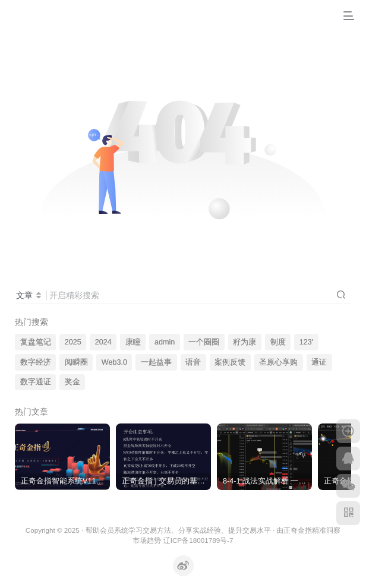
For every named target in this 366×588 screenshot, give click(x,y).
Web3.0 (114, 362)
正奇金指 (298, 530)
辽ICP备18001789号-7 (198, 540)
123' (306, 342)
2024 (103, 342)
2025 (73, 342)
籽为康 (244, 342)
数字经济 (36, 362)
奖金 (72, 382)
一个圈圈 (204, 342)
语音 (193, 362)
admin (165, 342)
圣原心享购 (278, 362)
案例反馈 (230, 362)
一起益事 (156, 362)
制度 (278, 342)
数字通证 (36, 382)
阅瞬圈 (76, 362)
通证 (319, 362)
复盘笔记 (36, 342)
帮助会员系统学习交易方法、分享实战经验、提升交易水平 (178, 530)
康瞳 (133, 342)
